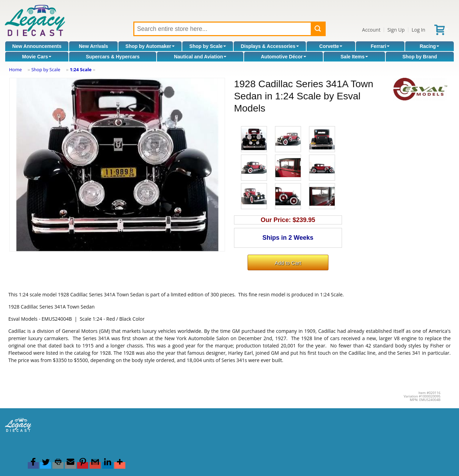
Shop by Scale (208, 46)
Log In (418, 30)
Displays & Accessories (270, 46)
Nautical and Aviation (200, 57)
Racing (430, 46)
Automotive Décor (283, 57)
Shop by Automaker (150, 46)
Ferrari (380, 46)
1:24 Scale (81, 69)
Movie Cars (37, 57)
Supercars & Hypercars (113, 57)
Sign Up (396, 30)
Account (371, 30)
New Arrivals (93, 46)
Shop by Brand (420, 57)
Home (15, 69)
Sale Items (354, 57)
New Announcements (37, 46)
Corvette (331, 46)
